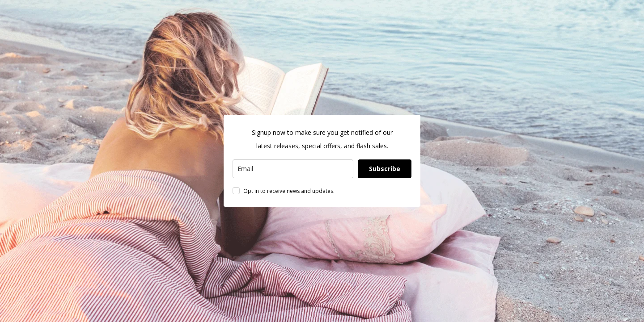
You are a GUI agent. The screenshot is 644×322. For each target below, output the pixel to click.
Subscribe (385, 169)
